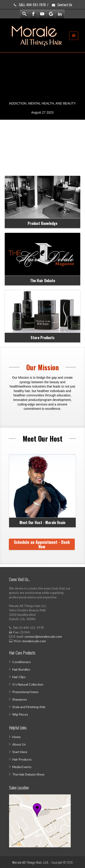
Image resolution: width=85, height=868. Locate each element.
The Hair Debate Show (28, 774)
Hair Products (22, 759)
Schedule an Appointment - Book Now (42, 544)
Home (16, 737)
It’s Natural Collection (28, 684)
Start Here (20, 752)
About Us (19, 744)
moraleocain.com (34, 641)
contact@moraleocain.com (43, 636)
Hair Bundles (21, 669)
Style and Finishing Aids (29, 707)
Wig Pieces (20, 714)
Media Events (22, 767)
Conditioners (22, 662)
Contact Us (62, 5)
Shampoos (20, 699)
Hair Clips (19, 677)
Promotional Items (25, 692)
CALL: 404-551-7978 (29, 5)
